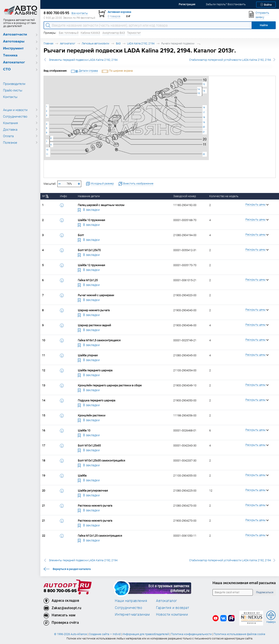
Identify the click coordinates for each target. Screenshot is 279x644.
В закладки (89, 210)
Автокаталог (14, 62)
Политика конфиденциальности (191, 634)
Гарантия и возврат (173, 608)
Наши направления (131, 601)
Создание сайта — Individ (105, 634)
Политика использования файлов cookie (239, 634)
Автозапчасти (15, 35)
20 (204, 127)
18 (204, 117)
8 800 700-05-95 (60, 591)
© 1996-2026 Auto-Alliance (71, 634)
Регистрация (187, 4)
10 (47, 150)
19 (204, 122)
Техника (10, 55)
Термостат (134, 33)
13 (204, 91)
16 (204, 107)
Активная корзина (119, 12)
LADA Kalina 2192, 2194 (141, 43)
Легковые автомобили (95, 43)
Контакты (10, 97)
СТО (7, 69)
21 (204, 132)
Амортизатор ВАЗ (114, 33)
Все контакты (80, 13)
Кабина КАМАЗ (90, 33)
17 (204, 112)
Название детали (89, 196)
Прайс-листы (13, 90)
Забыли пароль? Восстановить (226, 4)
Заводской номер (185, 196)
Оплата (8, 136)
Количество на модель (224, 196)
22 (204, 154)
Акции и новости (15, 110)
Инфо (63, 196)
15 (199, 93)
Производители (14, 84)
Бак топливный (69, 33)
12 (204, 84)
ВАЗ (118, 43)
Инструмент (13, 48)
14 (199, 89)
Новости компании (172, 614)
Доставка (10, 129)
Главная (48, 43)
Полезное (10, 142)
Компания (10, 123)
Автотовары (14, 41)
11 (47, 154)
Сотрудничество (15, 116)
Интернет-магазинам (132, 614)
